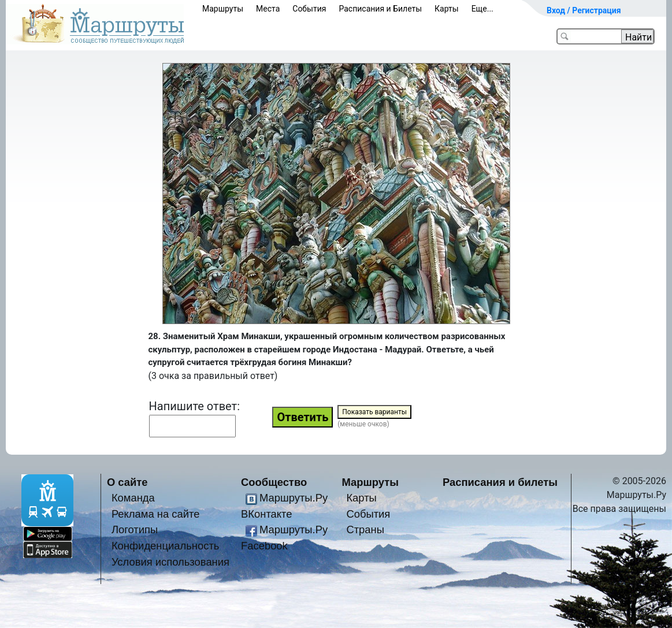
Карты (447, 9)
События (309, 9)
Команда (133, 498)
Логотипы (135, 529)
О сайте (127, 482)
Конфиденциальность (166, 546)
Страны (365, 529)
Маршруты (223, 9)
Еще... (482, 9)
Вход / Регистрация (584, 10)
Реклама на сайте (156, 514)
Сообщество (274, 482)
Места (268, 9)
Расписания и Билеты (380, 9)
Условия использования (170, 562)
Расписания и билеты (500, 482)
